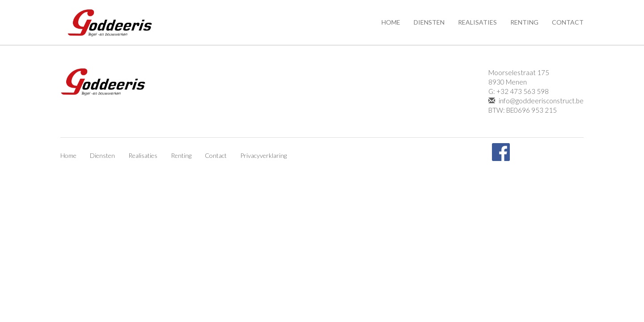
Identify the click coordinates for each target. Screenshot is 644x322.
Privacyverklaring (263, 155)
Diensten (429, 22)
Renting (524, 22)
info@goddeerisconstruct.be (536, 101)
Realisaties (477, 22)
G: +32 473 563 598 (519, 91)
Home (391, 22)
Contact (568, 22)
